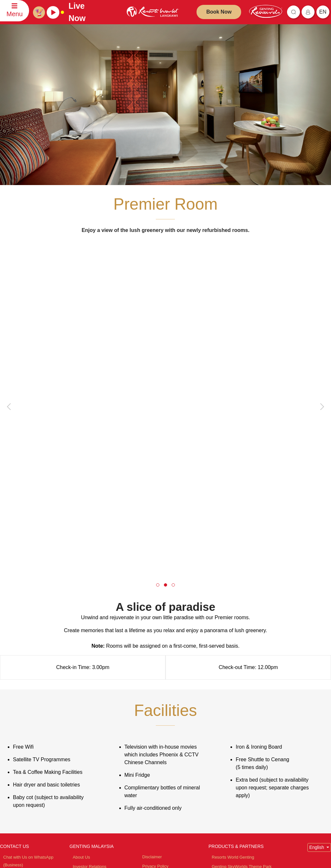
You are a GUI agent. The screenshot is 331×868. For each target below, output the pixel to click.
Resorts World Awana (232, 715)
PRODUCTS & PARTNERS (236, 676)
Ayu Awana (222, 770)
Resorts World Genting (233, 687)
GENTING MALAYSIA (92, 676)
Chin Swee (222, 734)
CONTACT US (15, 676)
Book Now (219, 12)
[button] (158, 415)
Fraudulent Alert (157, 705)
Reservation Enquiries (24, 704)
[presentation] (10, 330)
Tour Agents (84, 706)
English (317, 677)
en (323, 12)
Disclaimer (152, 687)
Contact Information (21, 723)
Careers (80, 715)
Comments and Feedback (27, 714)
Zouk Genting (224, 760)
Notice (148, 715)
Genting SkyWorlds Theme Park (242, 696)
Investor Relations (90, 696)
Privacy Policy (155, 696)
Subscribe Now (121, 826)
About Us (81, 687)
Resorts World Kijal (230, 706)
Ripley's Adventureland (233, 779)
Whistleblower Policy (161, 741)
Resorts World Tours (231, 725)
